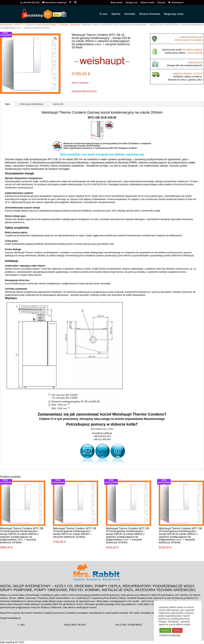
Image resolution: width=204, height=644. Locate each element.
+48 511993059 (194, 53)
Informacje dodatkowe (31, 104)
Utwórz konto (147, 3)
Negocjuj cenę (174, 14)
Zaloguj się (131, 3)
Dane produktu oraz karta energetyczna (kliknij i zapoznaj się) (102, 154)
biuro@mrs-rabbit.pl (192, 50)
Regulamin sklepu (75, 625)
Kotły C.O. (20, 25)
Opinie (116, 14)
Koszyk (161, 3)
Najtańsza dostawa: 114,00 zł (188, 73)
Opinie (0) (58, 104)
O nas (104, 14)
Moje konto (117, 3)
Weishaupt (75, 25)
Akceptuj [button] (165, 630)
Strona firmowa (150, 14)
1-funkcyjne (63, 25)
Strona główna (7, 25)
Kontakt (130, 14)
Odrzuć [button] (177, 630)
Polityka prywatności (129, 625)
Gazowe (30, 25)
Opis (7, 104)
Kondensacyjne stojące (46, 25)
